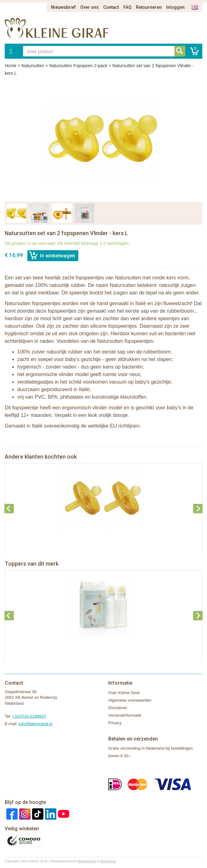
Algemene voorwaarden (130, 700)
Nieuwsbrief (63, 7)
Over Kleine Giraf (124, 693)
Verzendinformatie (125, 715)
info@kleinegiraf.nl (35, 724)
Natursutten (33, 66)
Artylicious (108, 861)
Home (11, 66)
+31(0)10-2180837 (29, 716)
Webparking (87, 861)
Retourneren (149, 7)
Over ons (90, 7)
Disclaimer (118, 708)
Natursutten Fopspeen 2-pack (78, 66)
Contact (111, 7)
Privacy (115, 723)
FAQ (127, 7)
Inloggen (175, 7)
